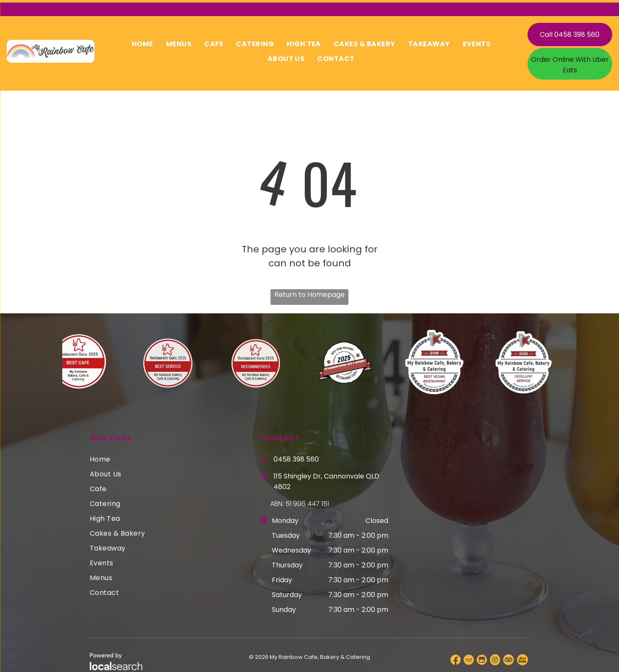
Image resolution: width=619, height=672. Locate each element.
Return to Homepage (309, 292)
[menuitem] (142, 41)
